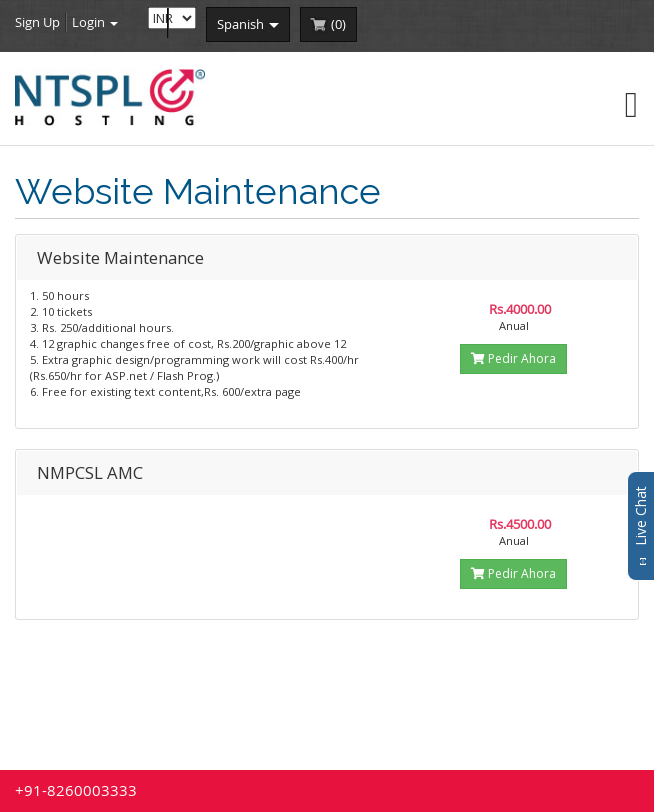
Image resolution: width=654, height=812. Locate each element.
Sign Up (37, 22)
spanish (248, 24)
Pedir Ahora (513, 358)
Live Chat (640, 526)
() (338, 24)
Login (95, 22)
